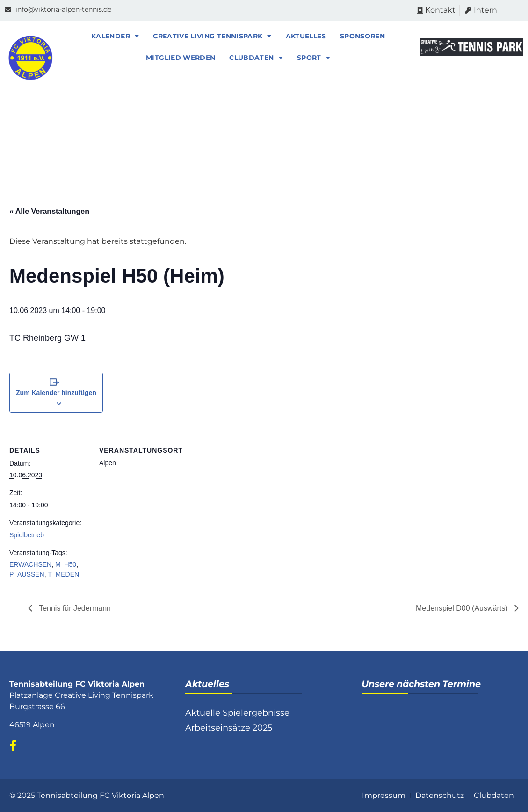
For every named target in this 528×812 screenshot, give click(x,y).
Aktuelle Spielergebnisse (237, 713)
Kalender (117, 36)
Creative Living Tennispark (214, 36)
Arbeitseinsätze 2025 (229, 728)
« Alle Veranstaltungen (49, 211)
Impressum (384, 795)
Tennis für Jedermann (74, 608)
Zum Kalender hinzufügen (56, 393)
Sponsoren (365, 36)
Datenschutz (440, 795)
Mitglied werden (183, 58)
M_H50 (66, 564)
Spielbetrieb (27, 535)
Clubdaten (259, 58)
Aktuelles (308, 36)
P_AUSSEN (27, 574)
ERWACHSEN (30, 564)
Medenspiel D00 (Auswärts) (463, 608)
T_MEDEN (63, 574)
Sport (316, 58)
